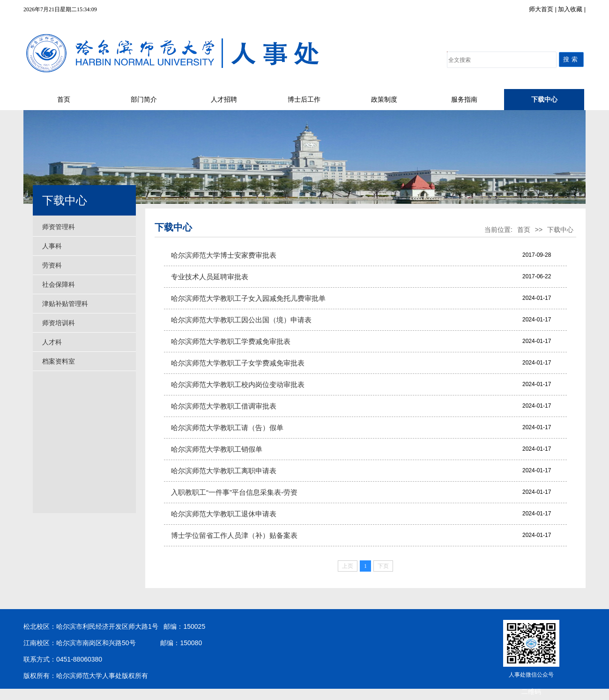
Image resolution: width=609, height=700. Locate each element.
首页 (64, 100)
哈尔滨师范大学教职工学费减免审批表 (231, 341)
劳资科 (52, 265)
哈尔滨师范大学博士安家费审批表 (224, 255)
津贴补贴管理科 (65, 304)
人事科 (52, 246)
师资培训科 (59, 323)
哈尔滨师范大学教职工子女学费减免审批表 (238, 363)
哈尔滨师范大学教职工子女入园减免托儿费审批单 (248, 298)
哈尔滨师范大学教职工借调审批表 (224, 406)
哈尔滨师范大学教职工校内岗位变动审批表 (238, 384)
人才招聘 (224, 100)
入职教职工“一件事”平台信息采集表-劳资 (234, 492)
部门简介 (144, 100)
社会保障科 (59, 284)
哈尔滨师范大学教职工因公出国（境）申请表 (241, 320)
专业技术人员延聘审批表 (210, 277)
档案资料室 (59, 361)
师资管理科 (59, 227)
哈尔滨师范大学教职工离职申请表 (224, 471)
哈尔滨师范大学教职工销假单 (217, 449)
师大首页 (542, 9)
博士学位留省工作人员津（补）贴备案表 (234, 535)
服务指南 (464, 100)
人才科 (52, 342)
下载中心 (544, 100)
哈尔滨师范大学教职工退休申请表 (224, 514)
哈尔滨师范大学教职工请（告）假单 (227, 428)
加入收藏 (571, 9)
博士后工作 (304, 100)
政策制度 (384, 100)
